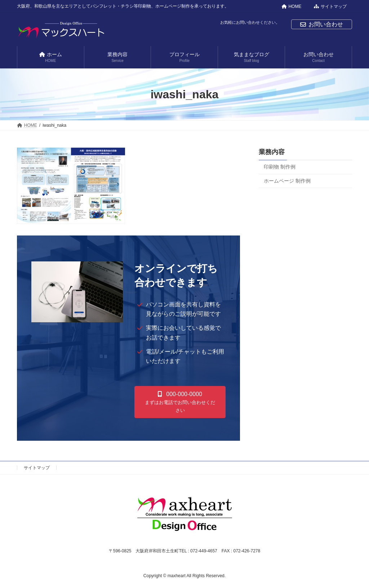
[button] (180, 402)
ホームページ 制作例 (287, 181)
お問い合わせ (322, 24)
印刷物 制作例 (280, 167)
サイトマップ (330, 6)
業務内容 (272, 152)
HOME (292, 6)
